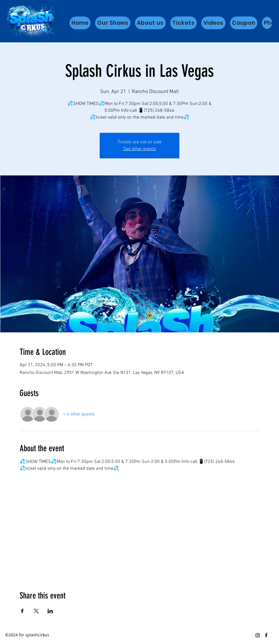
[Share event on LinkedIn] (50, 611)
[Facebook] (266, 635)
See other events (140, 149)
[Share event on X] (36, 611)
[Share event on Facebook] (22, 611)
